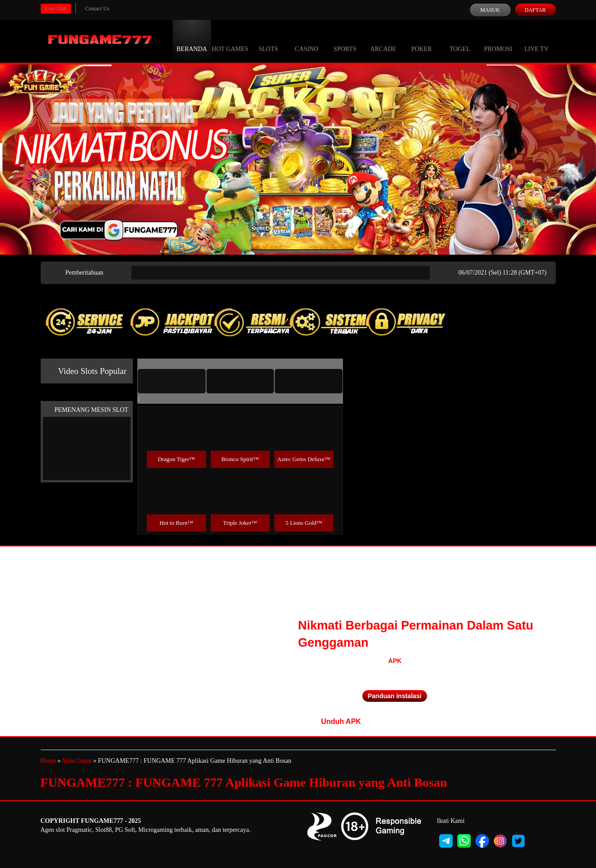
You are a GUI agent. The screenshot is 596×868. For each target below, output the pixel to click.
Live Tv (536, 41)
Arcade (383, 41)
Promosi (498, 41)
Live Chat (56, 9)
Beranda (192, 41)
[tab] (172, 381)
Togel (460, 41)
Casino (307, 41)
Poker (422, 41)
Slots (268, 41)
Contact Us (97, 9)
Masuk (490, 10)
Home (48, 761)
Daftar (535, 10)
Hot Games (230, 41)
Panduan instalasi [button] (395, 696)
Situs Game (77, 761)
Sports (345, 41)
